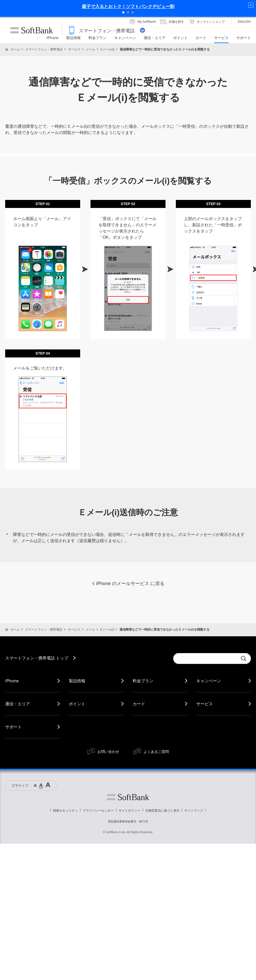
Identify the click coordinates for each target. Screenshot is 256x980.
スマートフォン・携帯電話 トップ (37, 658)
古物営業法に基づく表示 (162, 810)
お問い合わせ (108, 751)
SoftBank (32, 30)
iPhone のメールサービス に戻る (128, 583)
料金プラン (143, 681)
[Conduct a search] (206, 659)
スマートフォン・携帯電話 (44, 49)
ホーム (15, 49)
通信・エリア (18, 704)
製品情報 (77, 681)
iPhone (12, 681)
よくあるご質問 (156, 751)
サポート (13, 727)
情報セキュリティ (65, 810)
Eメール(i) (107, 49)
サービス (74, 49)
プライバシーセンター (98, 810)
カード (139, 704)
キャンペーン (209, 681)
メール (91, 49)
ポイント (77, 704)
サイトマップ (194, 810)
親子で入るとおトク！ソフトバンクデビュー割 (128, 6)
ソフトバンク (128, 797)
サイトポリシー (130, 810)
